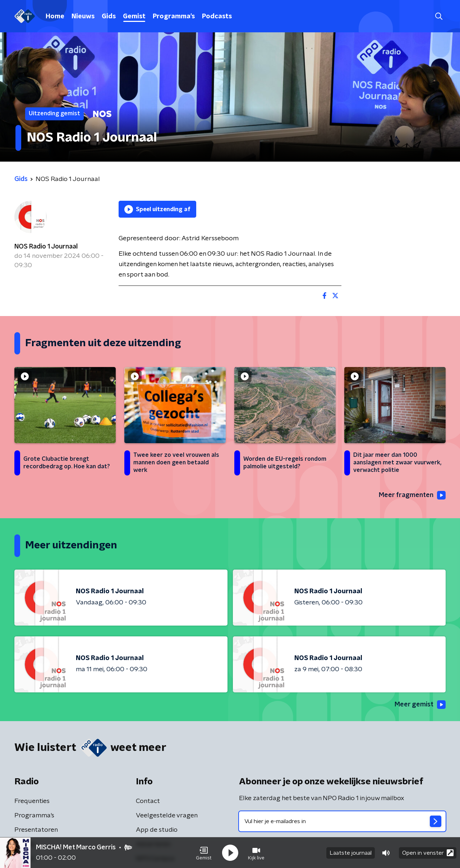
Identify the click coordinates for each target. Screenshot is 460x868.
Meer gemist (420, 705)
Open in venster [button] (428, 853)
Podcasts (217, 17)
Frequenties (32, 801)
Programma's (174, 17)
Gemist (134, 17)
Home (55, 17)
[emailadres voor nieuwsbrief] (342, 821)
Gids (109, 17)
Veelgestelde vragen (167, 816)
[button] (204, 853)
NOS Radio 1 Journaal (46, 247)
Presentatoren (36, 830)
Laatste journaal (351, 853)
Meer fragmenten (412, 495)
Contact (148, 801)
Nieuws (83, 17)
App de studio (157, 830)
